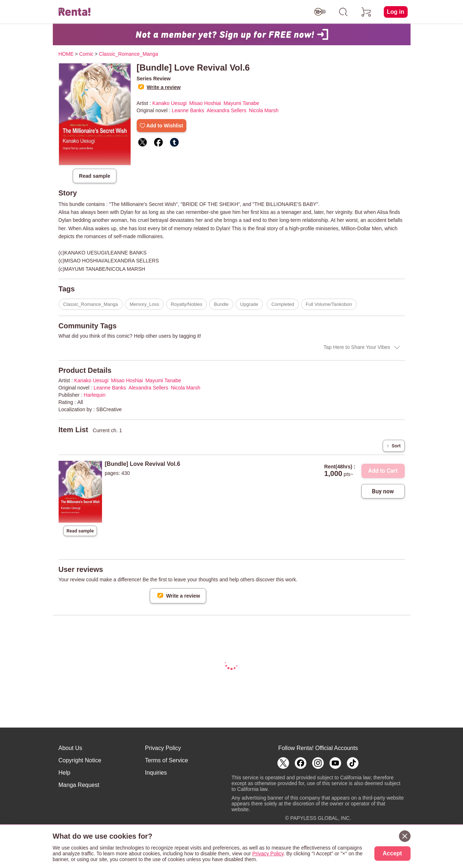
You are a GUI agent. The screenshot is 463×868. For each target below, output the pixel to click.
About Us (71, 748)
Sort (394, 446)
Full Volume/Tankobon (329, 304)
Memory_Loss (144, 304)
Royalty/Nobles (186, 304)
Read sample (94, 176)
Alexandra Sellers (226, 110)
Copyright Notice (80, 760)
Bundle (221, 304)
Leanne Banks (188, 110)
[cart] (366, 12)
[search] (343, 12)
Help (65, 773)
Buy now (383, 491)
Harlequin (95, 395)
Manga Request (79, 785)
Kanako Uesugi (169, 103)
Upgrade (249, 304)
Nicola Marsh (264, 110)
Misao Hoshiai (205, 103)
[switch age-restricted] (320, 12)
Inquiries (156, 773)
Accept (392, 853)
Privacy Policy (163, 748)
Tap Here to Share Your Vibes (357, 347)
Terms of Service (167, 760)
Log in (396, 12)
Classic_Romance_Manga (91, 304)
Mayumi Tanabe (241, 103)
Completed (283, 304)
